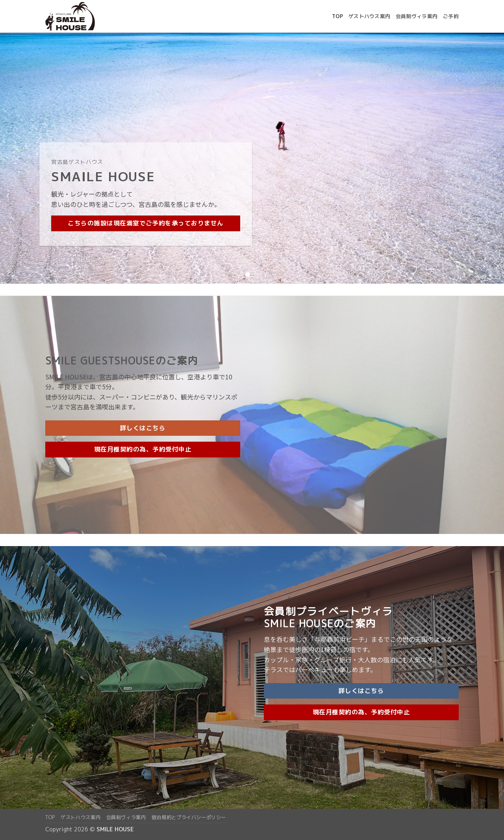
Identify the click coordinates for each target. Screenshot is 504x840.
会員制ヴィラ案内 (417, 16)
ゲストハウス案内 (369, 16)
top (337, 16)
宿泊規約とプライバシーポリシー (189, 817)
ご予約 (451, 16)
